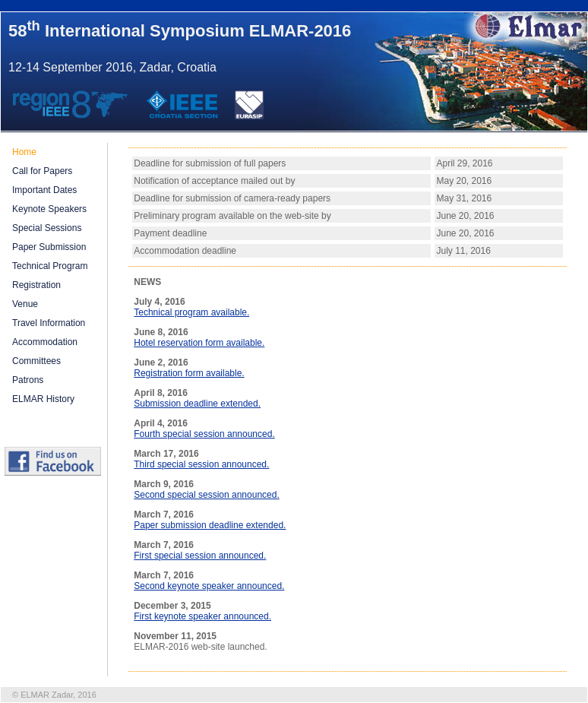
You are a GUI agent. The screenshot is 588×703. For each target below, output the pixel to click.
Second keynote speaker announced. (209, 586)
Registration (36, 285)
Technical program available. (191, 312)
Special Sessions (47, 228)
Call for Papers (42, 171)
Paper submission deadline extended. (210, 525)
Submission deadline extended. (197, 404)
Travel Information (49, 323)
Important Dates (44, 190)
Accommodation (45, 342)
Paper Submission (49, 247)
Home (24, 152)
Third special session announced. (201, 464)
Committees (36, 361)
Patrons (28, 380)
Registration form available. (189, 373)
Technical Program (50, 266)
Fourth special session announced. (204, 434)
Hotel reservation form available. (199, 343)
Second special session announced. (206, 495)
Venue (25, 304)
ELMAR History (43, 399)
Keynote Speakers (49, 209)
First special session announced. (200, 556)
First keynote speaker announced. (202, 616)
